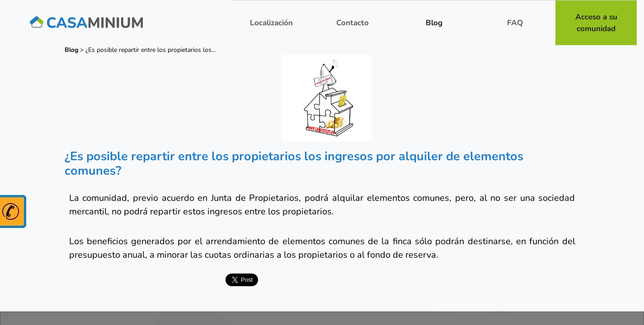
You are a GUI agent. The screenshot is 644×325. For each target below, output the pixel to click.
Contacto (353, 23)
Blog (434, 23)
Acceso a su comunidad (596, 23)
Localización (271, 23)
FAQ (515, 23)
